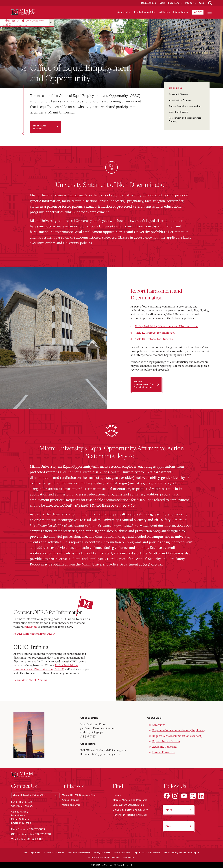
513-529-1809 (37, 829)
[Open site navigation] (210, 12)
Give (202, 3)
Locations (174, 3)
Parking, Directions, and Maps (130, 815)
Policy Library (129, 857)
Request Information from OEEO (34, 633)
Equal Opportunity (32, 853)
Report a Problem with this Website (104, 857)
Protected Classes (178, 94)
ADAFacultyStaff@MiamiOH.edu (87, 505)
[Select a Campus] (35, 795)
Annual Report (70, 800)
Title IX (59, 669)
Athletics (165, 12)
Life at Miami (181, 12)
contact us (31, 626)
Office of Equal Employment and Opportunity (23, 23)
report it (59, 226)
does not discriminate (72, 195)
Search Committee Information (185, 106)
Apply (198, 12)
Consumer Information (54, 853)
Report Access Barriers (166, 741)
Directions (159, 725)
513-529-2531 (43, 834)
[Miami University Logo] (23, 12)
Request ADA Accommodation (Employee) (179, 730)
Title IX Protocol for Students (154, 339)
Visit (162, 3)
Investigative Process (180, 100)
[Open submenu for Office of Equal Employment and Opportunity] (51, 23)
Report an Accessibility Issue (147, 853)
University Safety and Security (130, 810)
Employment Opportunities (128, 805)
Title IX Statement (122, 853)
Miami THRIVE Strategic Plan (79, 795)
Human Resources (163, 752)
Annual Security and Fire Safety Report (181, 853)
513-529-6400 (35, 839)
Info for (189, 3)
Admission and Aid (145, 12)
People (117, 795)
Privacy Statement (102, 853)
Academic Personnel (165, 746)
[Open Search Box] (210, 3)
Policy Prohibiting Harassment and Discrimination (166, 326)
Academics (124, 12)
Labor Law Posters (178, 112)
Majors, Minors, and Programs (130, 800)
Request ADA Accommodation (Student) (177, 736)
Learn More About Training (30, 680)
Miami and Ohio (71, 805)
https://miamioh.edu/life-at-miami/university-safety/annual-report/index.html (86, 525)
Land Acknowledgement (79, 853)
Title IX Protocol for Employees (155, 332)
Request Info (149, 3)
